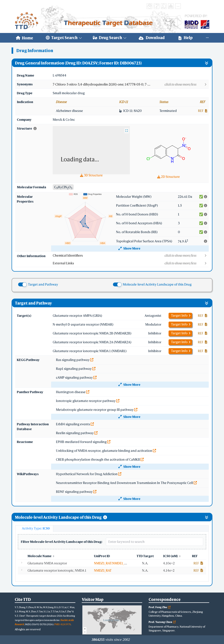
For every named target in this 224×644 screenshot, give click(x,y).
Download (152, 38)
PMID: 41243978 (63, 624)
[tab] (34, 529)
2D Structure (168, 177)
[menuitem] (25, 38)
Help (186, 38)
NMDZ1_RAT (103, 570)
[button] (131, 84)
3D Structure (91, 175)
